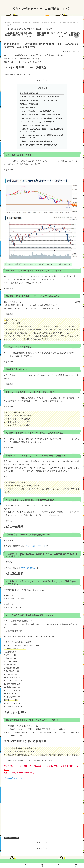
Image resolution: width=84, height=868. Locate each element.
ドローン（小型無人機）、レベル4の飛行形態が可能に (37, 111)
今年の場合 (32, 568)
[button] (76, 35)
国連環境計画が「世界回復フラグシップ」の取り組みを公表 (39, 100)
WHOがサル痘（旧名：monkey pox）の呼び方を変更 (37, 122)
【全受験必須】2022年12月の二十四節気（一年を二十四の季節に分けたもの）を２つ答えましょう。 (42, 130)
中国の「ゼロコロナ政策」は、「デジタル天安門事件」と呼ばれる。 (42, 118)
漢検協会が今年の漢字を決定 (29, 104)
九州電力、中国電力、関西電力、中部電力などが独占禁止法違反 (40, 115)
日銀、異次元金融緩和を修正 (29, 93)
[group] (20, 35)
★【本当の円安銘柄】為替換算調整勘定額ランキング (37, 141)
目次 (39, 88)
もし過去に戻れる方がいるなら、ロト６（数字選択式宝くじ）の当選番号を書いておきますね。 (42, 136)
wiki (22, 568)
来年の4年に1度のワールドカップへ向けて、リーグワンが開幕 (40, 97)
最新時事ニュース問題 (11, 838)
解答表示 (9, 170)
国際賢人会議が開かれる (28, 108)
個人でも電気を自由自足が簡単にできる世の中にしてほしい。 (40, 145)
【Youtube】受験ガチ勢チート (17, 778)
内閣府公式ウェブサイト (36, 546)
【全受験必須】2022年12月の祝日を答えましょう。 (36, 125)
